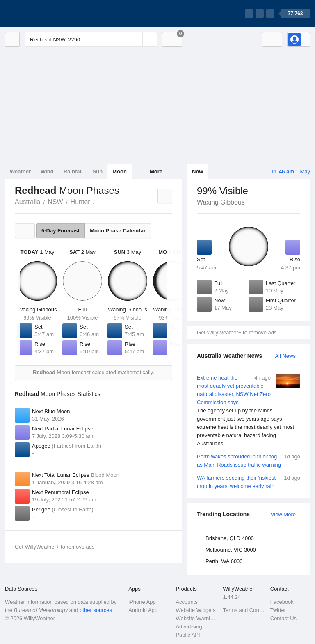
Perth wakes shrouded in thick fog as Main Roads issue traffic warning (249, 460)
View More (283, 514)
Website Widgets (195, 610)
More (156, 171)
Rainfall (73, 171)
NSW (55, 202)
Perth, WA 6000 (224, 561)
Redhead (99, 201)
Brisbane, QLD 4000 (230, 538)
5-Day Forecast (60, 231)
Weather (20, 171)
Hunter (80, 202)
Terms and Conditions (244, 610)
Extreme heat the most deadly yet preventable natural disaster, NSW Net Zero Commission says (249, 411)
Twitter (278, 610)
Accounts (186, 602)
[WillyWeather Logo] (43, 14)
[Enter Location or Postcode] (91, 39)
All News (285, 356)
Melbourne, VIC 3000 (231, 550)
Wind (47, 171)
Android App (143, 610)
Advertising (189, 627)
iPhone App (142, 602)
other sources (96, 610)
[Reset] (135, 39)
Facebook (282, 602)
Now (197, 171)
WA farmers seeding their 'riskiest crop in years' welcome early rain (249, 482)
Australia (27, 202)
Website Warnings (197, 618)
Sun (98, 171)
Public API (188, 635)
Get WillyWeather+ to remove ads (237, 332)
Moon (120, 171)
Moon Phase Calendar (118, 231)
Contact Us (283, 618)
